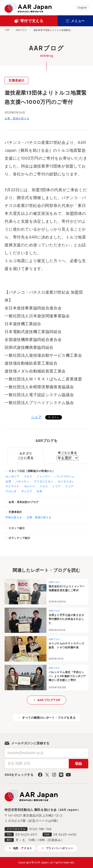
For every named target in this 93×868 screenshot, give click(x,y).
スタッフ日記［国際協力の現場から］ (32, 471)
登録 (78, 764)
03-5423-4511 (26, 834)
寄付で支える (32, 21)
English (82, 8)
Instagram (54, 775)
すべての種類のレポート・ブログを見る (49, 718)
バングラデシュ (65, 476)
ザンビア (27, 491)
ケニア (69, 486)
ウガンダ (11, 491)
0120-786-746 (40, 829)
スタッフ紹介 (17, 528)
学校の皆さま (14, 517)
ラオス (28, 476)
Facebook (40, 775)
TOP (7, 30)
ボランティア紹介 (19, 538)
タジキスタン (66, 481)
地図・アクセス (22, 848)
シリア (57, 486)
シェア (36, 417)
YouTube (68, 775)
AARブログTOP (49, 700)
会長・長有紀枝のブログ (23, 502)
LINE (61, 775)
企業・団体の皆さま (17, 118)
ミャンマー (44, 476)
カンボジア (12, 476)
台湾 (8, 481)
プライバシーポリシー (59, 848)
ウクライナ (12, 486)
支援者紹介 (16, 80)
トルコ (44, 486)
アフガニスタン (44, 481)
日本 (39, 491)
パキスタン (23, 481)
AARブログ (21, 30)
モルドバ (30, 486)
